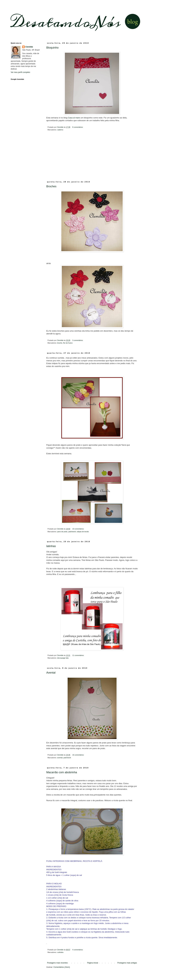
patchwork (72, 532)
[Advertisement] (92, 158)
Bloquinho (52, 48)
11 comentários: (78, 655)
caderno (60, 130)
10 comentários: (78, 529)
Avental (51, 673)
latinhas (51, 546)
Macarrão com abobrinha (62, 772)
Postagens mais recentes (57, 963)
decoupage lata (63, 658)
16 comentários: (78, 755)
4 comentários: (78, 950)
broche (60, 343)
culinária (60, 952)
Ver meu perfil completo (20, 72)
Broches (51, 186)
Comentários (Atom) (62, 967)
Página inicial (93, 963)
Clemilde (29, 47)
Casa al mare (74, 118)
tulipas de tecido (83, 532)
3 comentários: (78, 340)
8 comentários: (78, 127)
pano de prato (62, 532)
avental (60, 758)
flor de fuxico (68, 343)
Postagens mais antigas (127, 963)
